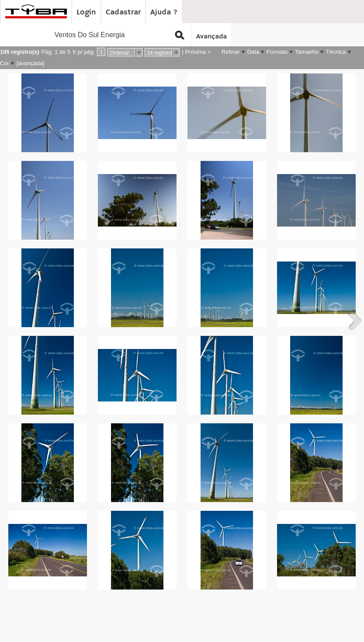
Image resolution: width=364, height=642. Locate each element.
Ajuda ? (164, 12)
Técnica (336, 52)
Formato (277, 52)
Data (253, 52)
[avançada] (31, 63)
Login (86, 12)
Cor (5, 63)
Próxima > (198, 52)
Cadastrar (123, 12)
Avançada (211, 37)
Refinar (231, 52)
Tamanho (307, 52)
